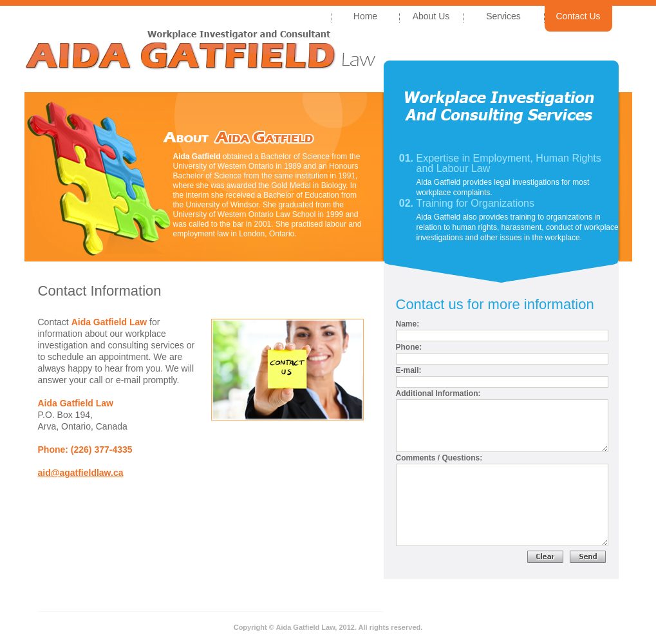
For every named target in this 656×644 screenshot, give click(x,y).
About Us (431, 16)
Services (503, 16)
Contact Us (578, 16)
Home (365, 16)
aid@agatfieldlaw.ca (81, 473)
